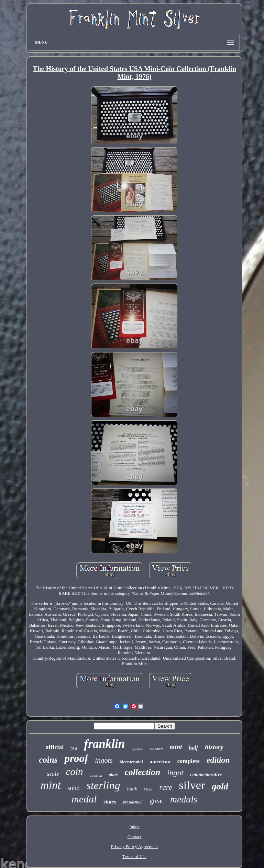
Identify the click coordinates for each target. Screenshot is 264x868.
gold (220, 786)
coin (75, 772)
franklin (105, 744)
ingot (175, 773)
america (96, 775)
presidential (133, 802)
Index (134, 827)
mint (51, 785)
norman (156, 749)
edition (218, 760)
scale (53, 774)
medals (184, 799)
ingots (104, 760)
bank (132, 789)
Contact (134, 837)
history (214, 747)
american (160, 762)
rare (166, 787)
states (110, 802)
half (193, 748)
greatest (137, 749)
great (156, 801)
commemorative (206, 774)
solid (74, 788)
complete (189, 761)
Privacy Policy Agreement (134, 847)
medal (84, 799)
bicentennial (131, 762)
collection (142, 772)
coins (48, 760)
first (74, 748)
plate (113, 774)
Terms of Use (134, 857)
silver (192, 785)
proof (76, 758)
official (54, 747)
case (148, 789)
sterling (103, 785)
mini (176, 747)
